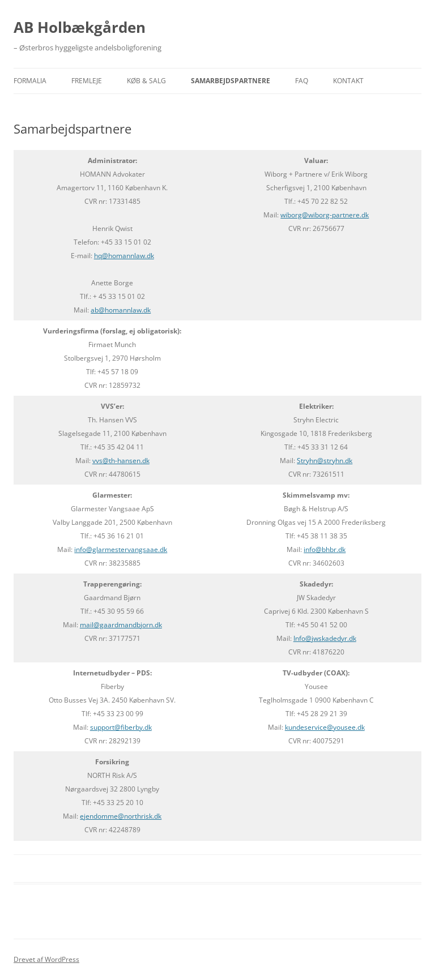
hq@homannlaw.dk (124, 256)
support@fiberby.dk (121, 727)
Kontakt (348, 81)
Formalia (30, 81)
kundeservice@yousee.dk (325, 727)
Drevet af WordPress (46, 959)
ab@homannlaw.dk (121, 310)
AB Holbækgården (80, 27)
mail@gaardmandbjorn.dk (121, 625)
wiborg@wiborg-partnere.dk (325, 215)
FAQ (302, 81)
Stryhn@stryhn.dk (325, 461)
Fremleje (87, 81)
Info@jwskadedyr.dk (325, 638)
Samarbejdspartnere (231, 81)
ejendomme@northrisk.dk (121, 816)
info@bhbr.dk (325, 549)
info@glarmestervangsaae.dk (121, 549)
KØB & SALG (146, 81)
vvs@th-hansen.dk (121, 461)
